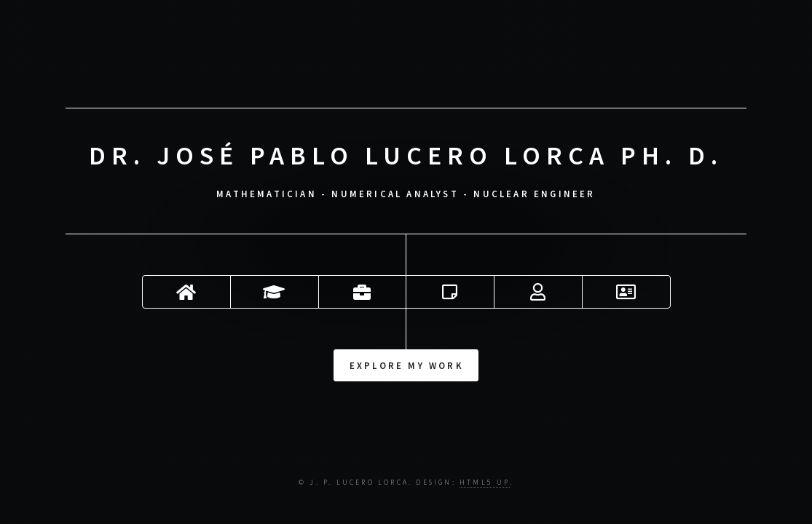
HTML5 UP (485, 483)
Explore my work (407, 365)
